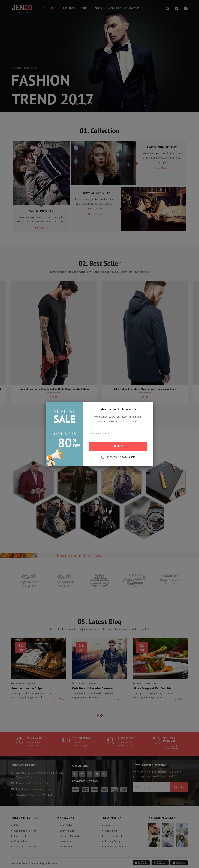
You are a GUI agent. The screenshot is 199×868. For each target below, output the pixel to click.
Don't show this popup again (120, 457)
